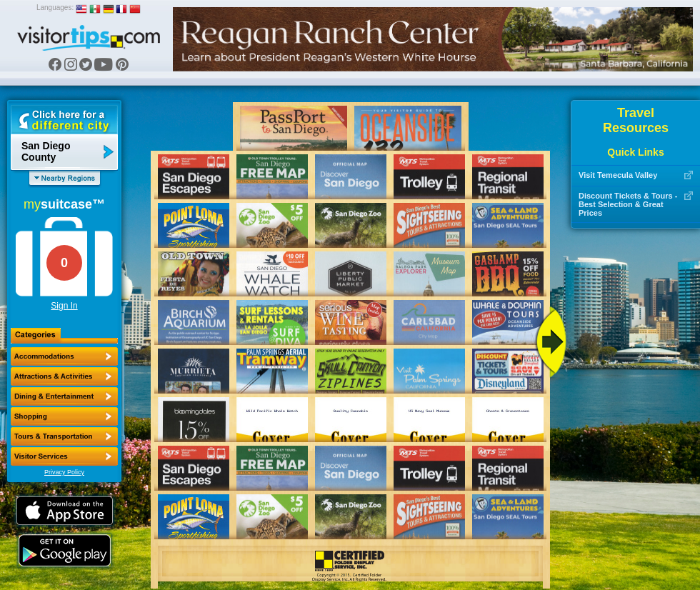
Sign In (64, 306)
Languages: (55, 7)
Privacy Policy (64, 472)
